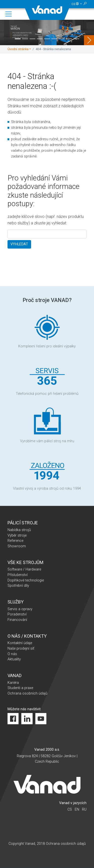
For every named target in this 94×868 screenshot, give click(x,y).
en (77, 809)
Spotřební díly (18, 586)
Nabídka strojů (19, 530)
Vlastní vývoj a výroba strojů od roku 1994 (47, 473)
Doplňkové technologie (26, 580)
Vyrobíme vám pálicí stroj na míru (47, 425)
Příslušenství (18, 575)
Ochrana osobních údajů (27, 693)
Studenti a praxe (20, 688)
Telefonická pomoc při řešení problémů (47, 378)
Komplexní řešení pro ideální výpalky (47, 330)
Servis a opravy (20, 609)
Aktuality (14, 659)
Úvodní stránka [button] (18, 49)
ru (84, 809)
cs (76, 4)
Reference (15, 541)
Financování (17, 620)
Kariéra (13, 683)
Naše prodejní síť (21, 649)
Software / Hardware (24, 569)
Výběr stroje (17, 535)
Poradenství (17, 614)
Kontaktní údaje (20, 643)
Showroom (17, 546)
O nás (12, 654)
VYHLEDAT (19, 244)
